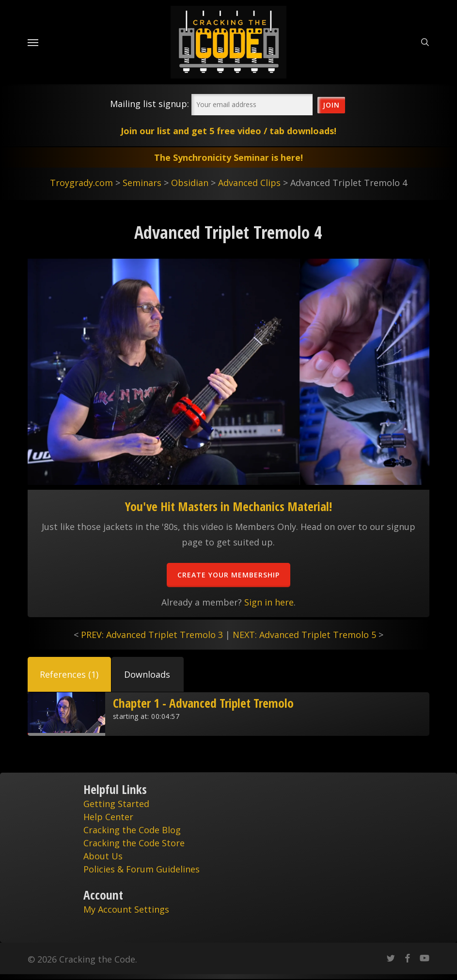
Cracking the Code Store (134, 843)
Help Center (108, 817)
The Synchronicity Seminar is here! (228, 157)
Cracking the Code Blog (132, 830)
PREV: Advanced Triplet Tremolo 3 (152, 635)
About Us (103, 856)
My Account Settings (126, 909)
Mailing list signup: (150, 104)
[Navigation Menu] (33, 42)
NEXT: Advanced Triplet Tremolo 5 (304, 635)
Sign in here (269, 602)
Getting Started (116, 804)
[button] (69, 674)
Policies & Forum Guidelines (142, 869)
